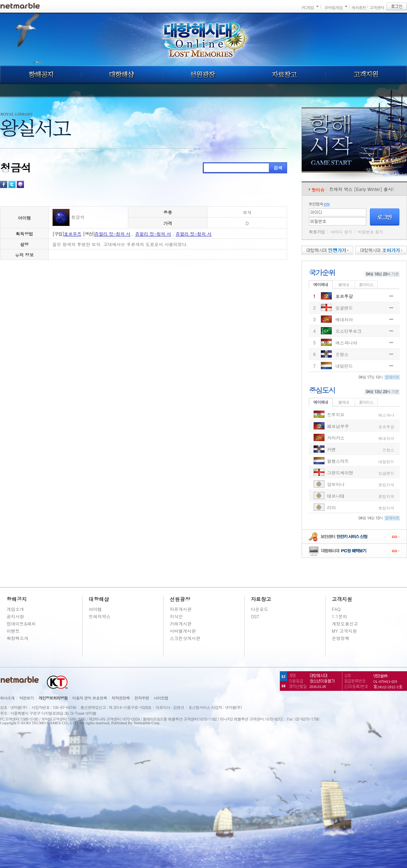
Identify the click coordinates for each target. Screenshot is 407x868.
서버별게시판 (183, 631)
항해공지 (41, 74)
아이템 (95, 609)
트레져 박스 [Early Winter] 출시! (362, 189)
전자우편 (142, 698)
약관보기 (27, 698)
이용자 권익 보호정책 (90, 698)
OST (255, 616)
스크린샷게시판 (185, 638)
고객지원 (366, 74)
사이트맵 (161, 698)
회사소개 (7, 698)
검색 (278, 168)
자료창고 (285, 74)
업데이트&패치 (21, 624)
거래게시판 (181, 624)
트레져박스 (100, 616)
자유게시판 (181, 609)
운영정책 (340, 638)
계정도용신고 (345, 624)
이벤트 (13, 631)
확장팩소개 (17, 638)
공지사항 (15, 616)
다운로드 (259, 609)
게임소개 (15, 609)
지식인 (176, 616)
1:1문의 (339, 616)
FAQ (336, 609)
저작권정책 (121, 698)
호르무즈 (73, 234)
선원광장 (203, 74)
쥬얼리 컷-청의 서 (112, 234)
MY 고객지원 (344, 631)
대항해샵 (122, 74)
